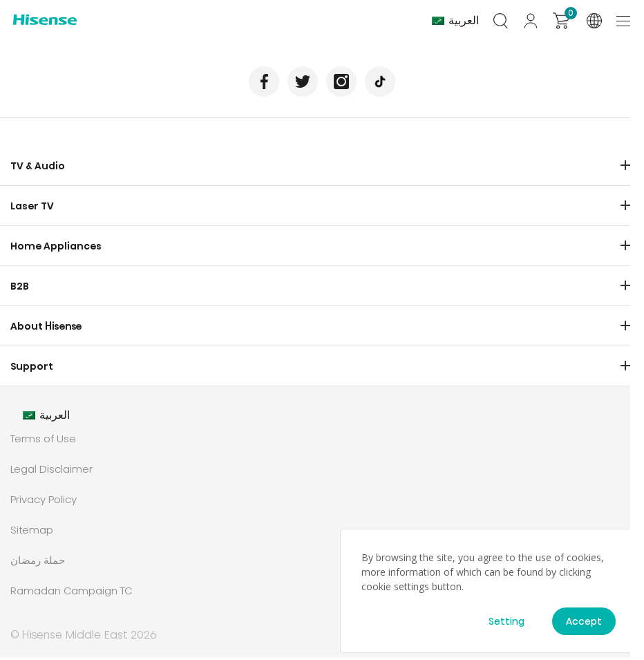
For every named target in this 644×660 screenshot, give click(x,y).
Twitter (302, 84)
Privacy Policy (44, 502)
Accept (584, 621)
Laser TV (32, 209)
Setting (506, 621)
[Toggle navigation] (625, 20)
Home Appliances (56, 249)
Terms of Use (43, 441)
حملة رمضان (38, 563)
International (594, 21)
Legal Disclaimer (51, 472)
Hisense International (45, 21)
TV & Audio (38, 169)
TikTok (381, 84)
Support (32, 369)
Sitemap (32, 532)
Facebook (263, 84)
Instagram (342, 84)
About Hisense (46, 329)
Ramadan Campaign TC (71, 593)
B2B (20, 289)
